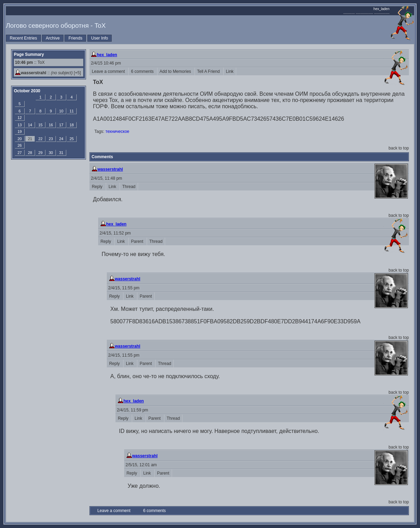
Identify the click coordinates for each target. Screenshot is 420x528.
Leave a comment (109, 71)
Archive (53, 38)
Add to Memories (176, 71)
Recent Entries (23, 38)
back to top (399, 148)
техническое (117, 131)
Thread (129, 187)
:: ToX (30, 62)
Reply (98, 187)
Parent (138, 241)
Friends (75, 38)
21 (30, 139)
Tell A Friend (209, 71)
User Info (100, 38)
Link (230, 71)
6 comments (143, 71)
